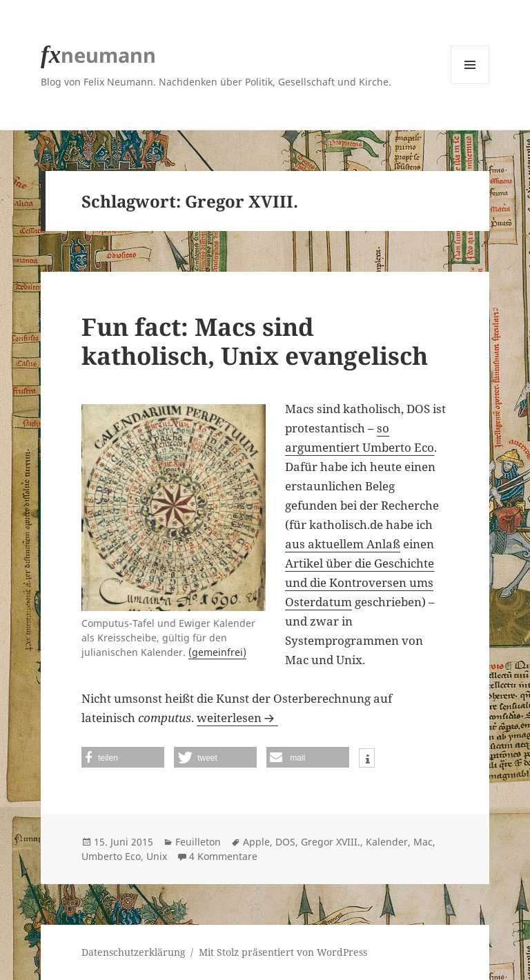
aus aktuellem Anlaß (343, 544)
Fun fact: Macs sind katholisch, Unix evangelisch (255, 341)
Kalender (387, 842)
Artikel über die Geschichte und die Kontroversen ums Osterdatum (360, 582)
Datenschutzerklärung (134, 952)
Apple (256, 842)
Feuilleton (198, 842)
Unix (157, 856)
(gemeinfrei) (217, 652)
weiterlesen (237, 718)
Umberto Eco (111, 856)
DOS (285, 842)
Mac (423, 842)
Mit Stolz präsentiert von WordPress (283, 952)
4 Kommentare (223, 856)
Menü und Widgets (470, 84)
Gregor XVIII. (331, 842)
